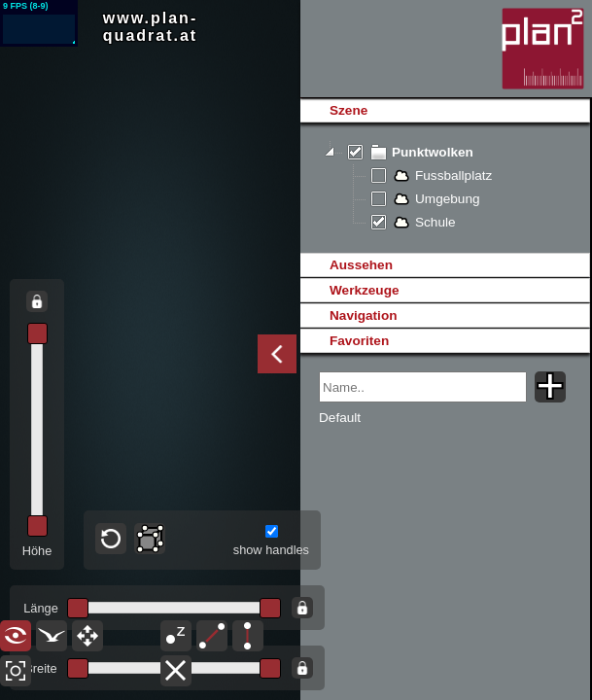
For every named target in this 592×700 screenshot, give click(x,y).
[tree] (445, 188)
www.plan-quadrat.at (150, 27)
